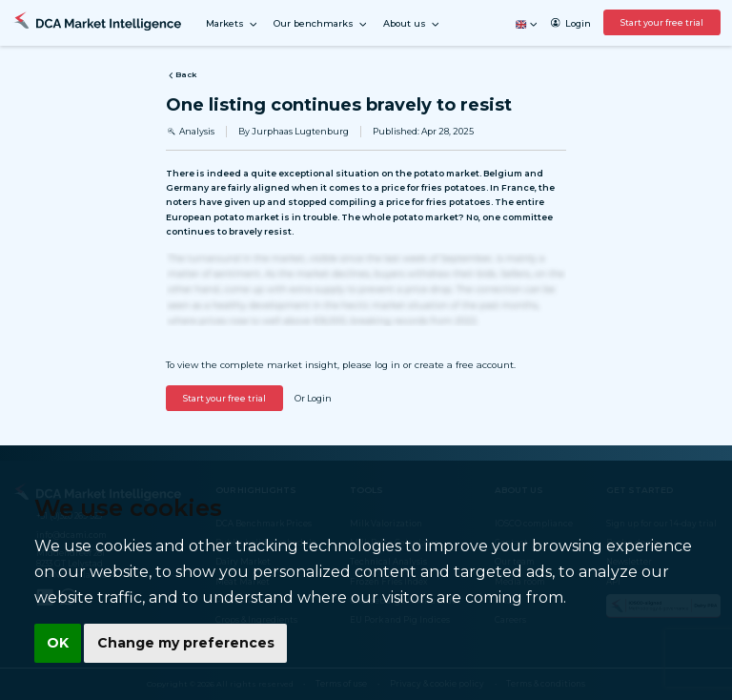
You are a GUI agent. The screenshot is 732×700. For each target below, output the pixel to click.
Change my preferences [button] (182, 644)
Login (570, 23)
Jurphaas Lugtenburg (300, 131)
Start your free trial (662, 22)
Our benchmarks (321, 24)
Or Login (313, 398)
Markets (232, 24)
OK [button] (57, 644)
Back (181, 75)
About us (412, 24)
